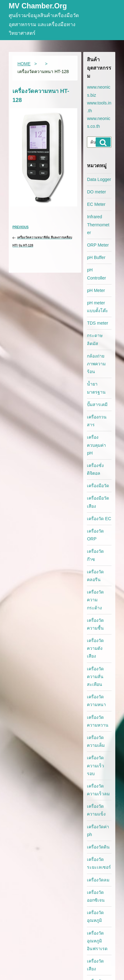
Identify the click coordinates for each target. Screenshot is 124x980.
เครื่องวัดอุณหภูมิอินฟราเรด (97, 941)
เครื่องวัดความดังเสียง (95, 648)
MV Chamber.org (38, 6)
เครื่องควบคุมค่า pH (96, 445)
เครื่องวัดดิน (98, 847)
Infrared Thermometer (98, 224)
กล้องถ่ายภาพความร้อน (96, 364)
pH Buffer (96, 257)
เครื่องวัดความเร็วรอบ (95, 765)
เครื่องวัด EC (99, 519)
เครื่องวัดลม (98, 880)
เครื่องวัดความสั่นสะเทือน (95, 677)
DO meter (96, 192)
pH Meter (96, 290)
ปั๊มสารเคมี (97, 404)
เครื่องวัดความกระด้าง (95, 600)
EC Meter (96, 204)
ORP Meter (98, 245)
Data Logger (99, 179)
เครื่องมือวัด (98, 486)
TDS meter (98, 323)
